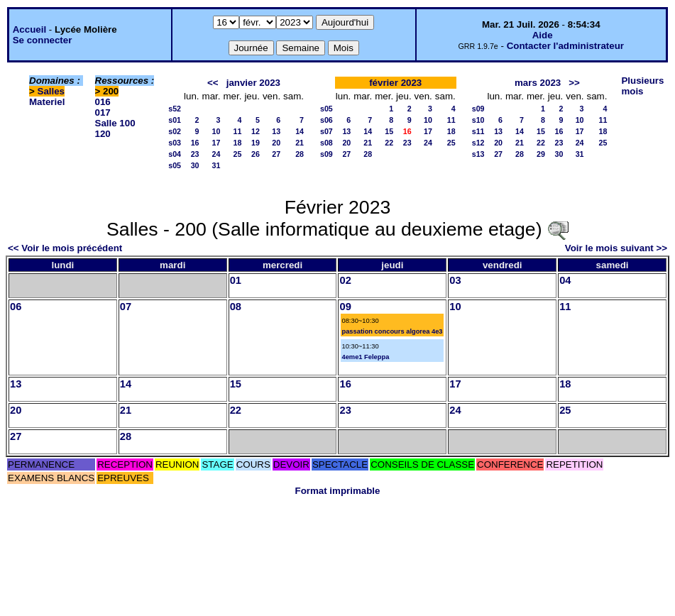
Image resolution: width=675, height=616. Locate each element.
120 (103, 134)
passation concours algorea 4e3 (392, 331)
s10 (478, 120)
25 (238, 154)
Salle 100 (115, 123)
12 (256, 131)
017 (103, 112)
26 (256, 154)
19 (256, 143)
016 (103, 102)
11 (238, 131)
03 (455, 280)
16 (195, 143)
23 (195, 154)
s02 (175, 131)
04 (565, 280)
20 (276, 143)
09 (345, 307)
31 (216, 165)
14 (300, 131)
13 (276, 131)
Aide (543, 35)
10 (216, 131)
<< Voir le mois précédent (65, 248)
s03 (175, 143)
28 (300, 154)
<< (213, 83)
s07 (326, 131)
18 (238, 143)
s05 (175, 165)
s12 (478, 143)
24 (216, 154)
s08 (326, 143)
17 (216, 143)
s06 (326, 120)
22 (389, 143)
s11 (478, 131)
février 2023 (395, 83)
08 (236, 307)
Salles (51, 91)
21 (300, 143)
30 (195, 165)
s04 (175, 154)
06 (16, 307)
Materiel (47, 102)
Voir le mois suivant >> (616, 248)
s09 (326, 154)
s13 (478, 154)
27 (276, 154)
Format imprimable (338, 491)
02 (345, 280)
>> (574, 83)
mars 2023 (538, 83)
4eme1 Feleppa (365, 357)
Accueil (29, 29)
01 (236, 280)
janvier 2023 (253, 83)
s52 (175, 109)
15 (389, 131)
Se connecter (43, 40)
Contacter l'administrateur (565, 46)
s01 (175, 120)
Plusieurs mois (642, 86)
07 (126, 307)
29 (541, 154)
